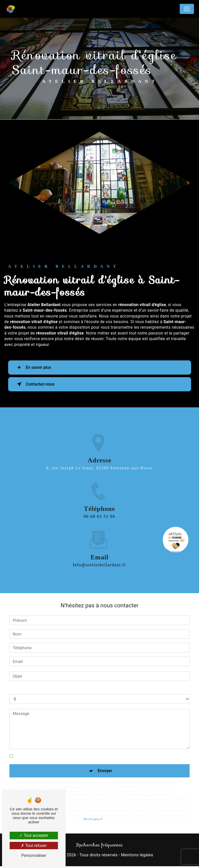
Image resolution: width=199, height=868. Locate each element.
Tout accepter (34, 835)
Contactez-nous (35, 384)
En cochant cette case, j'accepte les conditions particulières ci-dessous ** (81, 756)
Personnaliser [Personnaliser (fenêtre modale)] (34, 855)
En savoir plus (33, 368)
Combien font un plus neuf (33, 689)
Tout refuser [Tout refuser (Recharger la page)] (34, 846)
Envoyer (105, 771)
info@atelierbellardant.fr (100, 546)
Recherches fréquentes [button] (99, 845)
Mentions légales (137, 855)
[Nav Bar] (187, 9)
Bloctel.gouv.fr (93, 819)
